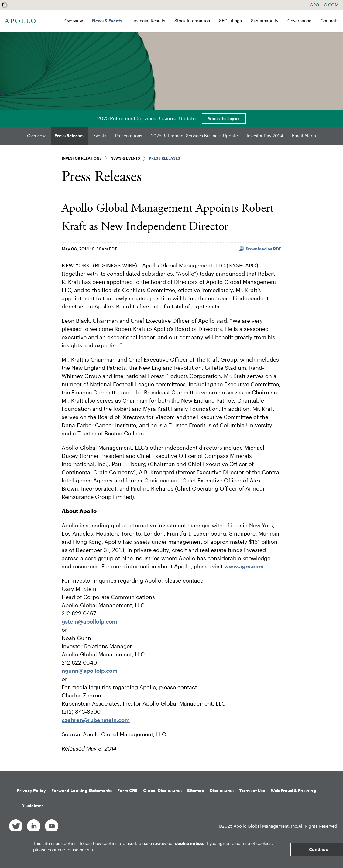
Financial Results (148, 20)
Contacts (329, 20)
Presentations (129, 136)
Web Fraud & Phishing (293, 790)
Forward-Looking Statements (82, 790)
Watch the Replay (224, 118)
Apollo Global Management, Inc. (266, 826)
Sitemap (196, 790)
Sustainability (265, 20)
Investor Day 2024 (265, 136)
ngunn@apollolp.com (90, 671)
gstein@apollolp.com (89, 621)
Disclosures (222, 790)
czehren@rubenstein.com (96, 720)
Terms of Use (252, 790)
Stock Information (192, 20)
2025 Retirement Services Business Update (194, 136)
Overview (74, 20)
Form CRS (127, 790)
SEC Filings (230, 20)
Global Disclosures (162, 790)
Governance (299, 20)
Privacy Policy (31, 790)
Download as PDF (260, 249)
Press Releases (69, 136)
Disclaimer (32, 806)
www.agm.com (244, 566)
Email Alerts (304, 136)
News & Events (107, 20)
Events (100, 136)
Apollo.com (324, 5)
